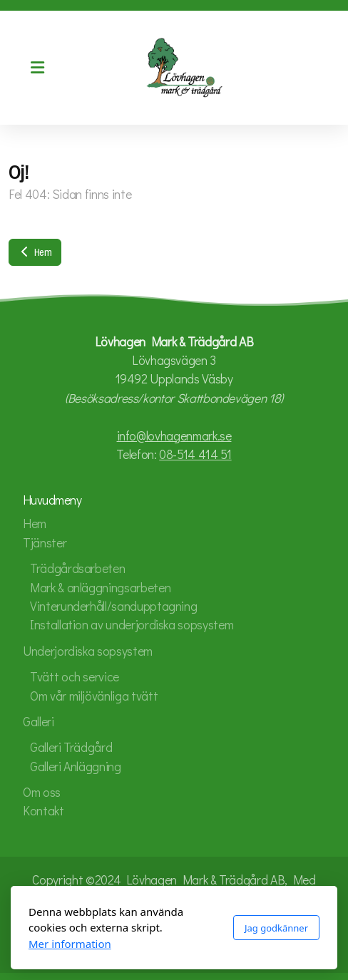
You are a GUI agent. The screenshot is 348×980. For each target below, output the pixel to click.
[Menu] (37, 68)
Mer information (70, 944)
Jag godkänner (276, 928)
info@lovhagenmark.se (174, 436)
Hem (35, 252)
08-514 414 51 (195, 454)
